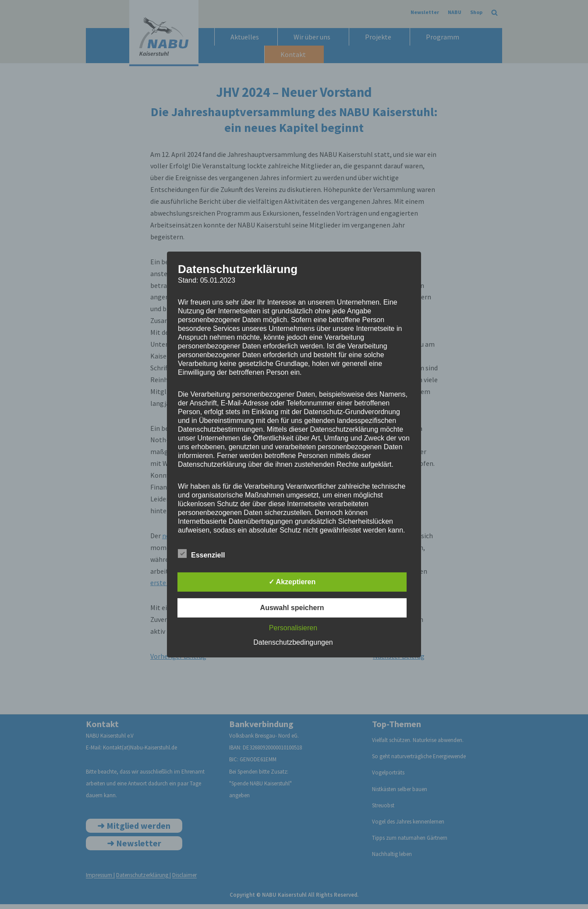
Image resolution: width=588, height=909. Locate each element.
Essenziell (201, 554)
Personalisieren (293, 628)
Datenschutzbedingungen (293, 642)
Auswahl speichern (292, 608)
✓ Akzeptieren (292, 582)
